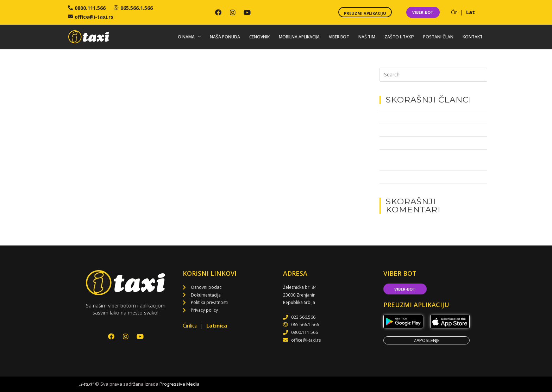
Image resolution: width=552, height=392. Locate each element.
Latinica (217, 326)
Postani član (438, 37)
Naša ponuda (225, 37)
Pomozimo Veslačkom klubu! (410, 143)
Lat (471, 12)
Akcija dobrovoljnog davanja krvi (414, 177)
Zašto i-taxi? (399, 37)
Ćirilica (191, 326)
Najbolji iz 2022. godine (404, 130)
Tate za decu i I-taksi (401, 117)
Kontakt (473, 37)
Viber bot (339, 37)
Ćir (455, 12)
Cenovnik (259, 37)
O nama (189, 37)
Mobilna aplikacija (299, 37)
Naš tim (367, 37)
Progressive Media (180, 384)
